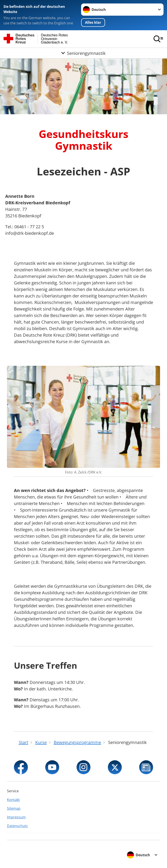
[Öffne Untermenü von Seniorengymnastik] (83, 53)
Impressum (16, 817)
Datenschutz (17, 826)
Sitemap (14, 808)
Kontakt (13, 800)
